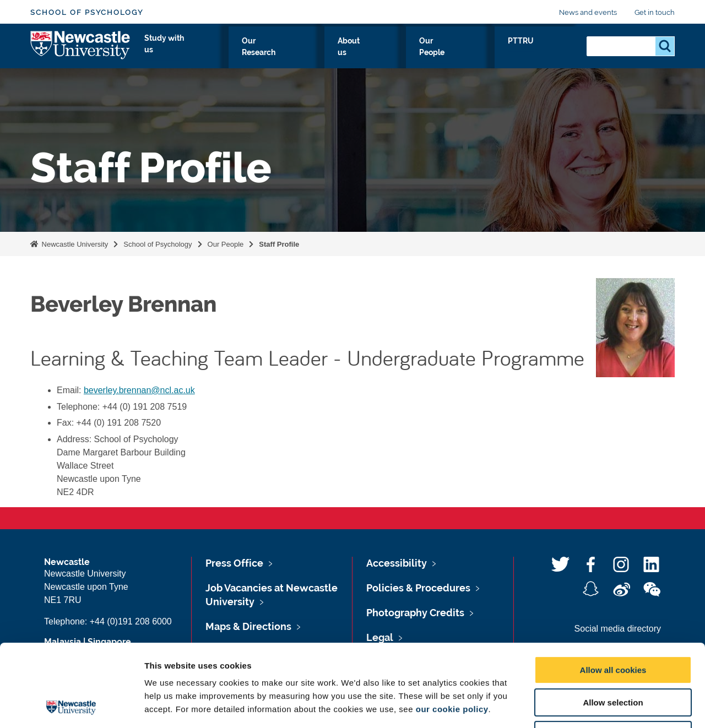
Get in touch (655, 12)
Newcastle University (74, 244)
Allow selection (613, 625)
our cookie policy (452, 632)
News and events (588, 12)
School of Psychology (87, 12)
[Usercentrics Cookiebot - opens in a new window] (71, 707)
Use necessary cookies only (613, 658)
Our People (498, 53)
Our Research (372, 53)
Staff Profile (279, 244)
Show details (578, 706)
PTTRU (554, 53)
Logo (81, 51)
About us (438, 53)
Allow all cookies (613, 593)
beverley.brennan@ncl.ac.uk (139, 390)
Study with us (297, 53)
